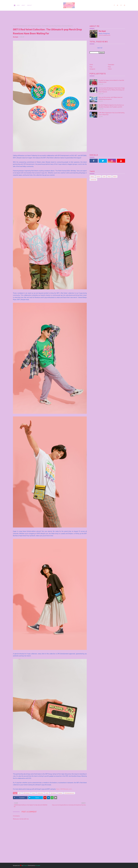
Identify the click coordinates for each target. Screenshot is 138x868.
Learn (104, 177)
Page (91, 67)
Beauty (92, 177)
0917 (20, 793)
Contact (29, 5)
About (23, 5)
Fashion (98, 177)
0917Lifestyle (26, 793)
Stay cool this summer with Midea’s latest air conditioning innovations (110, 98)
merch (47, 793)
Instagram (92, 69)
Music (109, 177)
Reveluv (60, 793)
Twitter (110, 69)
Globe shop (40, 793)
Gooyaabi (38, 865)
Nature (115, 177)
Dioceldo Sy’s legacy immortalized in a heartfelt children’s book (111, 81)
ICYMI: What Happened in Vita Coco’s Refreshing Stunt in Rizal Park (111, 114)
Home (18, 5)
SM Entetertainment (22, 26)
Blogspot (25, 865)
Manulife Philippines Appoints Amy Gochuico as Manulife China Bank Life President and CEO (111, 106)
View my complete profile (105, 35)
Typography (111, 65)
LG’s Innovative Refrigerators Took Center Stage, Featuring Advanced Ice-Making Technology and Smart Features (112, 90)
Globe (34, 793)
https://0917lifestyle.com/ (64, 789)
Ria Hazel (16, 37)
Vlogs (109, 67)
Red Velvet (53, 793)
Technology (93, 179)
